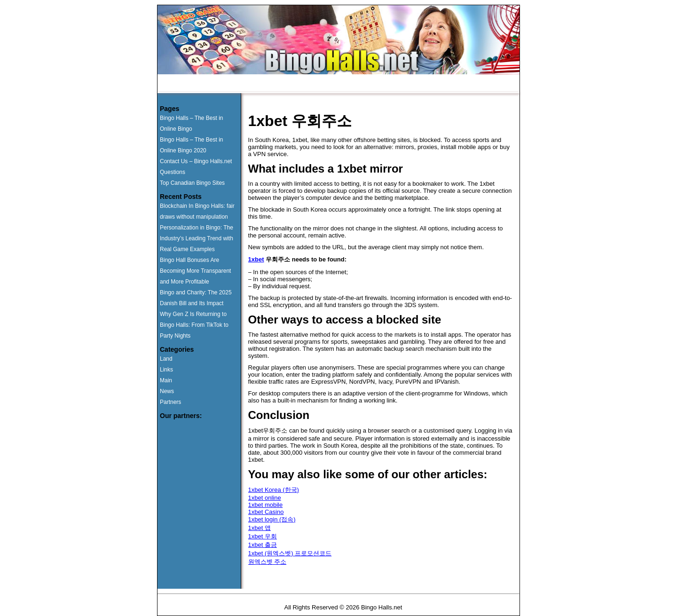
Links (166, 370)
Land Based (279, 84)
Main (166, 380)
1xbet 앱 (260, 528)
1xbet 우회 (263, 536)
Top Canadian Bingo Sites (192, 183)
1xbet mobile (266, 505)
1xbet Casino (266, 512)
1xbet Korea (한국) (274, 490)
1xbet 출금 (263, 545)
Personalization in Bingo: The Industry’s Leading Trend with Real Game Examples (197, 238)
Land (166, 359)
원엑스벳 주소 (268, 562)
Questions (327, 84)
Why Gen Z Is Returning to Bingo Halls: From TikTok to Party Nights (194, 325)
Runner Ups (228, 84)
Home (185, 84)
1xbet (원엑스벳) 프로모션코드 (290, 553)
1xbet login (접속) (272, 519)
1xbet (256, 259)
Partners (170, 402)
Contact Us (374, 84)
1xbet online (265, 498)
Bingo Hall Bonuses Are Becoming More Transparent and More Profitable (195, 271)
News (417, 84)
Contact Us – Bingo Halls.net (196, 161)
